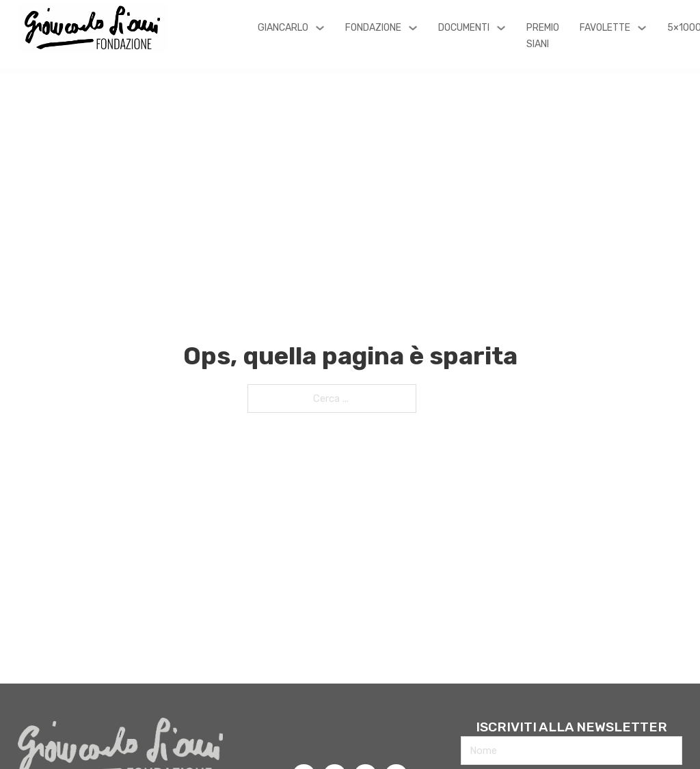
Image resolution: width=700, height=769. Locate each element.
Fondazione (373, 28)
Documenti (464, 28)
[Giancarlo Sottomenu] (320, 28)
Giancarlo (283, 28)
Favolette (605, 28)
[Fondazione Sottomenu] (413, 28)
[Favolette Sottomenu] (642, 28)
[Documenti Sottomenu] (501, 28)
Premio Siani (543, 36)
